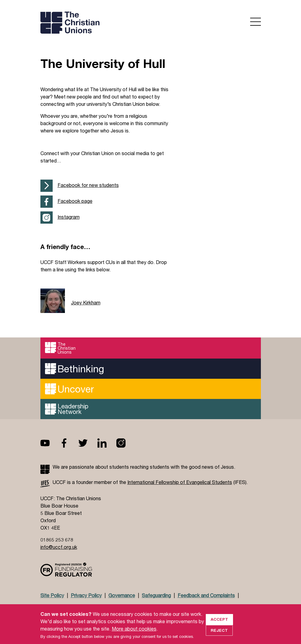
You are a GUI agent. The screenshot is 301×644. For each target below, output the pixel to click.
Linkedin (107, 443)
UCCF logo (94, 23)
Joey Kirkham (86, 302)
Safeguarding (156, 595)
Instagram (69, 217)
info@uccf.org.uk (59, 547)
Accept (219, 624)
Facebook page (75, 201)
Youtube (50, 443)
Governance (122, 595)
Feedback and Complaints (206, 595)
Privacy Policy (86, 595)
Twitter (88, 443)
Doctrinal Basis (57, 607)
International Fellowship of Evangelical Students (180, 482)
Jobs (87, 607)
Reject (219, 635)
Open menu (256, 22)
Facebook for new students (88, 185)
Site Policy (52, 595)
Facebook (69, 443)
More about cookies (134, 633)
